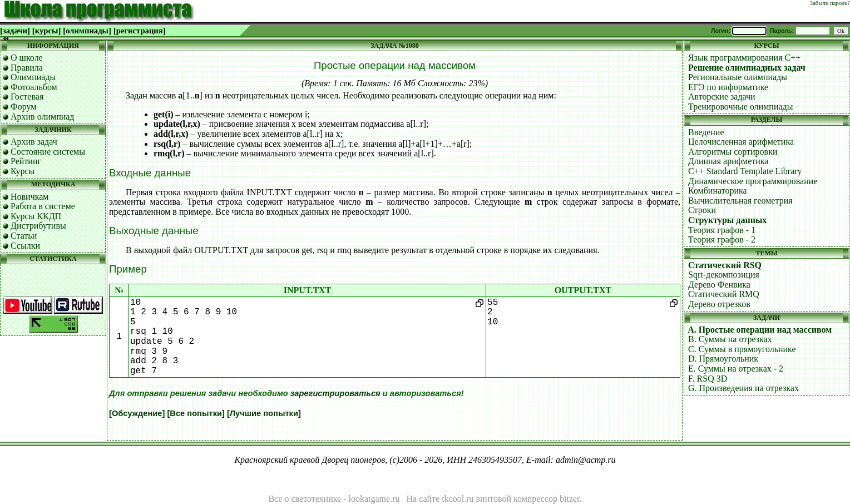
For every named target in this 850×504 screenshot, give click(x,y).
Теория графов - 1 (722, 230)
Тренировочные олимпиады (740, 107)
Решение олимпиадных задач (747, 68)
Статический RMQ (724, 294)
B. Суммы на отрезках (730, 339)
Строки (702, 210)
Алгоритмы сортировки (733, 152)
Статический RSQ (725, 265)
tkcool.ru (458, 499)
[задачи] (15, 31)
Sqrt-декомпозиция (724, 275)
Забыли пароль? (830, 3)
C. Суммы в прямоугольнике (742, 349)
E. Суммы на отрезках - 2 (736, 369)
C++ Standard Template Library (745, 171)
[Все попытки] (196, 413)
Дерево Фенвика (719, 285)
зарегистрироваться (335, 393)
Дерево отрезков (719, 304)
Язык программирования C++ (744, 58)
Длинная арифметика (728, 161)
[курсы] (46, 31)
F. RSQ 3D (708, 379)
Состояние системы (48, 152)
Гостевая (27, 97)
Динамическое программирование (753, 181)
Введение (706, 132)
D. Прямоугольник (723, 359)
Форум (23, 107)
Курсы (23, 171)
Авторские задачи (722, 97)
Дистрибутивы (38, 226)
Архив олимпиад (43, 117)
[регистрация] (140, 31)
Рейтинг (26, 161)
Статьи (24, 236)
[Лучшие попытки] (264, 413)
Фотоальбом (34, 87)
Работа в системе (43, 206)
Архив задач (34, 142)
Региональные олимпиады (738, 77)
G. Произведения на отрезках (743, 388)
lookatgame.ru (374, 499)
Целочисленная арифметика (741, 142)
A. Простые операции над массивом (760, 330)
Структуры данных (727, 220)
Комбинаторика (718, 191)
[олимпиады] (87, 31)
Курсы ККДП (36, 216)
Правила (27, 68)
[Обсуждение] (137, 413)
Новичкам (29, 197)
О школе (27, 58)
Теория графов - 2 (722, 239)
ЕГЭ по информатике (728, 87)
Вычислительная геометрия (740, 201)
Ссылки (25, 246)
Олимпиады (33, 77)
